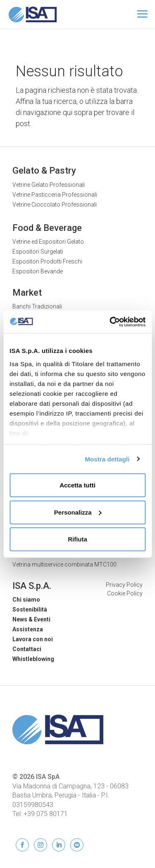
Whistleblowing (33, 659)
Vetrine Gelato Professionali (49, 185)
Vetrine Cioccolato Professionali (55, 205)
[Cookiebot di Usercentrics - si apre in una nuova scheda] (110, 322)
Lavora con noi (33, 639)
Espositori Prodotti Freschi (47, 261)
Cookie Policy (125, 593)
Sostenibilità (30, 609)
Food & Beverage (47, 228)
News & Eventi (31, 619)
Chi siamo (26, 600)
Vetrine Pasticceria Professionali (55, 195)
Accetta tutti (77, 485)
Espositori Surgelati (38, 252)
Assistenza (28, 629)
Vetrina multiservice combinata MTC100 (64, 565)
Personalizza (78, 512)
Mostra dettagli (107, 459)
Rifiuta (77, 539)
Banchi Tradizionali (37, 306)
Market (27, 293)
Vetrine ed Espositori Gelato (48, 242)
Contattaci (27, 649)
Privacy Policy (124, 585)
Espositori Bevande (38, 271)
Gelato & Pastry (44, 171)
